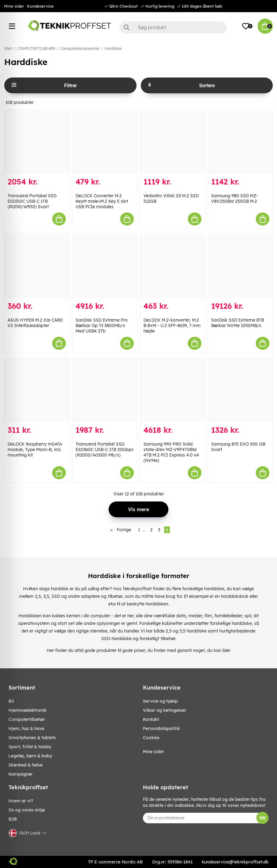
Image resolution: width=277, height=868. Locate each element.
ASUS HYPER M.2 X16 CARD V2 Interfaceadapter (35, 323)
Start (8, 48)
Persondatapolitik (161, 728)
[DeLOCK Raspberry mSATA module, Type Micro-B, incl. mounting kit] (37, 390)
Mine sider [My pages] (154, 752)
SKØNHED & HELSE (25, 765)
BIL (11, 701)
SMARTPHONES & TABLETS (32, 738)
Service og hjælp (160, 701)
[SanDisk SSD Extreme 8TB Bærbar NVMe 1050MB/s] (240, 266)
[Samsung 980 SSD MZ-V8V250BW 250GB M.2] (240, 142)
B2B (13, 819)
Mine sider (14, 6)
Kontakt (151, 719)
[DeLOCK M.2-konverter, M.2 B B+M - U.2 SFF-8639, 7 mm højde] (173, 266)
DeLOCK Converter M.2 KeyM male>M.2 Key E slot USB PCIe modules (102, 201)
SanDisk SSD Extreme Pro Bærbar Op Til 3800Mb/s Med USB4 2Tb (102, 325)
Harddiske (113, 48)
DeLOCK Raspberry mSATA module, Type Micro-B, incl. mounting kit (35, 449)
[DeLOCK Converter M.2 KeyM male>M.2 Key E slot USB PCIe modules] (105, 142)
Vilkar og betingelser (165, 710)
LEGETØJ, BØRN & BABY (30, 756)
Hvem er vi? (21, 801)
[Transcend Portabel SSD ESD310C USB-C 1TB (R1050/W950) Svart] (37, 142)
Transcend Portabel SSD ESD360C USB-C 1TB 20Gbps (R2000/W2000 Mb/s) (105, 449)
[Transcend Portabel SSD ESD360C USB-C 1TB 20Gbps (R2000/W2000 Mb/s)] (105, 390)
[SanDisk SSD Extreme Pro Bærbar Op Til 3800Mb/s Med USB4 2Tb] (105, 266)
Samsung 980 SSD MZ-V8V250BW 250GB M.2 (235, 198)
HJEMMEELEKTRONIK (27, 710)
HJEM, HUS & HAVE (26, 728)
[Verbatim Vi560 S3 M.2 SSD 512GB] (173, 142)
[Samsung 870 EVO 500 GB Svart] (240, 390)
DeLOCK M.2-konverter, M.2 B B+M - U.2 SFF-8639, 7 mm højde (172, 325)
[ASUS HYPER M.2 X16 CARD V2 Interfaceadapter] (37, 266)
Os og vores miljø (27, 810)
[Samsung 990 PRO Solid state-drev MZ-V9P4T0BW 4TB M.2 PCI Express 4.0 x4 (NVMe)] (173, 390)
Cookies (151, 738)
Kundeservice (40, 6)
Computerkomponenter (80, 48)
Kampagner (21, 774)
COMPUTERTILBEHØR (36, 48)
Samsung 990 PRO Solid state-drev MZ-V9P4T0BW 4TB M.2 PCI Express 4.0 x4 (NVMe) (171, 452)
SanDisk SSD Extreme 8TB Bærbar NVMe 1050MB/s (238, 323)
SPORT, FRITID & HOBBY (30, 747)
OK (263, 818)
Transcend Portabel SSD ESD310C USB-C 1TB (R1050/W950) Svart (32, 201)
